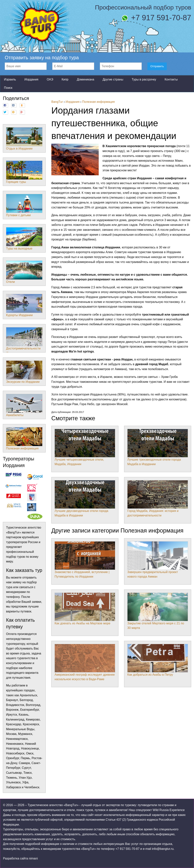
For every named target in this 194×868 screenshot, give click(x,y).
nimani (33, 858)
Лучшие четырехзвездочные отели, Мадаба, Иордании (85, 447)
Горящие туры (24, 172)
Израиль (10, 79)
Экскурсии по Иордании (24, 372)
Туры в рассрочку (144, 79)
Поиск (8, 88)
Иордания (31, 79)
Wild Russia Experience (169, 810)
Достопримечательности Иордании (24, 341)
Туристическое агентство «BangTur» (53, 805)
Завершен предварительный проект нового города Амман (158, 560)
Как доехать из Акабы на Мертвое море (85, 609)
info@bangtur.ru (163, 849)
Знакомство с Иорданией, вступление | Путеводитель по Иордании (85, 560)
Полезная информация (24, 439)
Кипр (65, 79)
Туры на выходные (24, 239)
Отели (24, 272)
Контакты (171, 79)
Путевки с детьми (24, 205)
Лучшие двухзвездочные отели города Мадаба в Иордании (85, 499)
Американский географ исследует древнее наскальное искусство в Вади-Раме (85, 662)
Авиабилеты (24, 405)
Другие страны (113, 79)
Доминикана (85, 79)
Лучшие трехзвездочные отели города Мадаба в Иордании (158, 447)
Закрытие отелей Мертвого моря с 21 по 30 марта (158, 611)
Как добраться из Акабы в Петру (158, 660)
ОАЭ (50, 79)
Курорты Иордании (24, 305)
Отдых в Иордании (24, 139)
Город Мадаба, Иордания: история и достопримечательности (158, 499)
